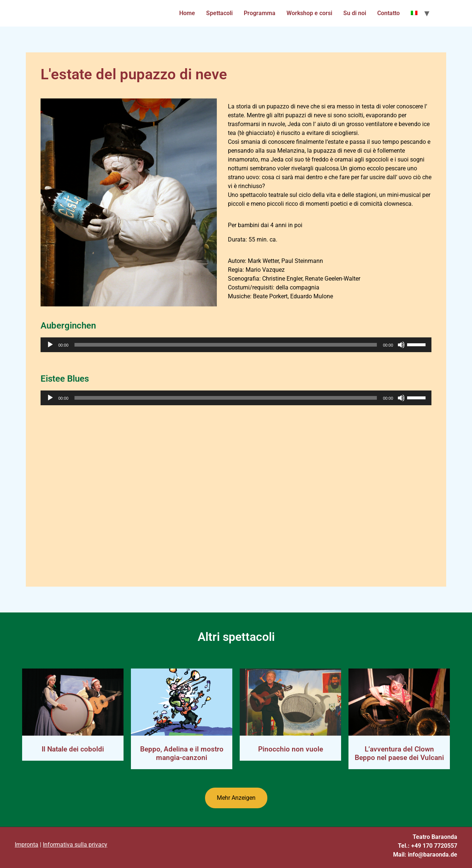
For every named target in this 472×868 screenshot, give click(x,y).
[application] (236, 345)
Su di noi (355, 13)
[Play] (50, 345)
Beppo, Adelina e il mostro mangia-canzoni (182, 753)
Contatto (388, 13)
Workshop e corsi (309, 13)
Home (187, 13)
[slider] (226, 345)
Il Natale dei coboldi (73, 749)
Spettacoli (219, 13)
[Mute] (401, 345)
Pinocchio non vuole (291, 749)
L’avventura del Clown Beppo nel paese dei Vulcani (399, 753)
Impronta (27, 845)
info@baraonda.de (433, 855)
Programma (260, 13)
